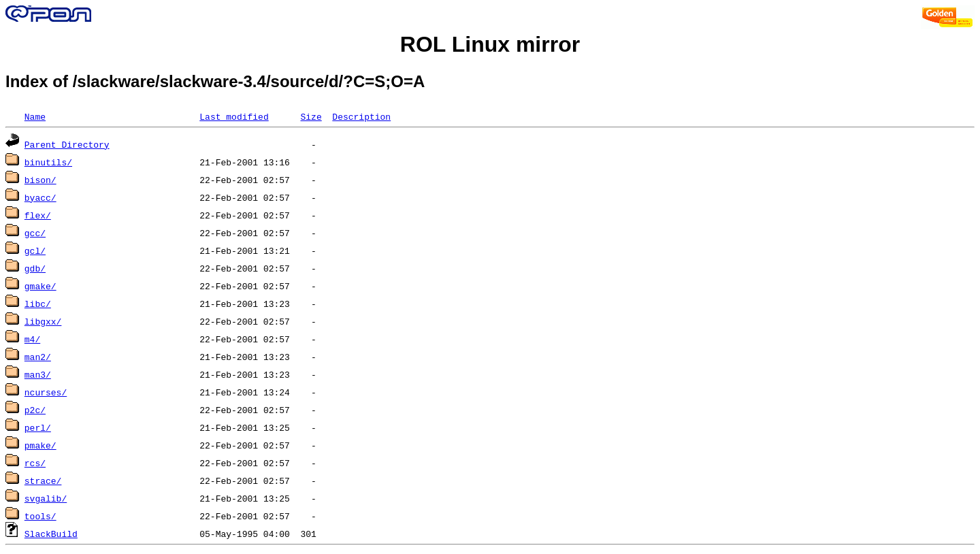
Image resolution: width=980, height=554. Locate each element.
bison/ (40, 180)
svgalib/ (46, 498)
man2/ (38, 357)
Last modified (234, 116)
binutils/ (48, 162)
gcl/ (35, 250)
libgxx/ (43, 321)
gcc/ (35, 233)
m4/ (32, 339)
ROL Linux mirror (490, 44)
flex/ (38, 215)
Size (311, 116)
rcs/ (35, 463)
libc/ (38, 304)
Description (361, 116)
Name (35, 116)
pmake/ (40, 445)
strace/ (43, 480)
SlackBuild (51, 534)
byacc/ (40, 197)
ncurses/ (46, 392)
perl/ (38, 427)
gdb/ (35, 268)
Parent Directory (67, 144)
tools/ (40, 516)
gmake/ (40, 286)
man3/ (38, 374)
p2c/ (35, 410)
